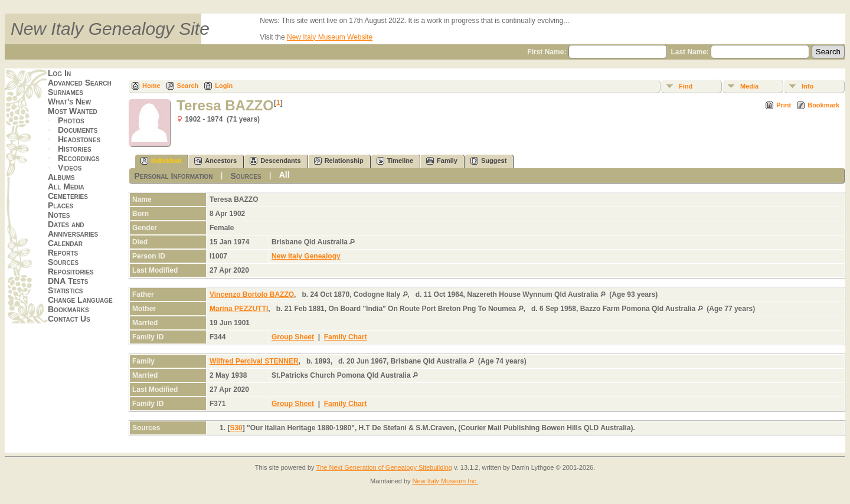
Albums (61, 177)
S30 (236, 428)
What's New (69, 102)
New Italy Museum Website (330, 37)
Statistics (66, 290)
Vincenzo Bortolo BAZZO (252, 294)
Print (784, 105)
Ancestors (215, 161)
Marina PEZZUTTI (239, 309)
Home (151, 86)
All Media (66, 186)
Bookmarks (68, 309)
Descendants (275, 161)
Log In (59, 73)
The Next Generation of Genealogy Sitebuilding (384, 467)
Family (442, 161)
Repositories (71, 271)
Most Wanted (73, 111)
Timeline (395, 161)
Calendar (65, 243)
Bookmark (823, 105)
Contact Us (69, 319)
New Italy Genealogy (306, 256)
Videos (70, 168)
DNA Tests (68, 281)
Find (686, 86)
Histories (75, 149)
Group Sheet (293, 337)
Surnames (66, 92)
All (285, 175)
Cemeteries (68, 196)
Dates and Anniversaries (73, 229)
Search (188, 86)
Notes (59, 215)
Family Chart (346, 337)
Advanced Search (80, 83)
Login (224, 86)
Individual (161, 161)
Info (807, 86)
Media (749, 86)
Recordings (79, 158)
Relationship (339, 161)
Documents (78, 130)
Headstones (79, 139)
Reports (63, 253)
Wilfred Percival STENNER (254, 361)
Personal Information (173, 176)
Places (61, 205)
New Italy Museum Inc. (445, 481)
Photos (71, 120)
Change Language (80, 300)
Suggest (488, 161)
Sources (63, 262)
